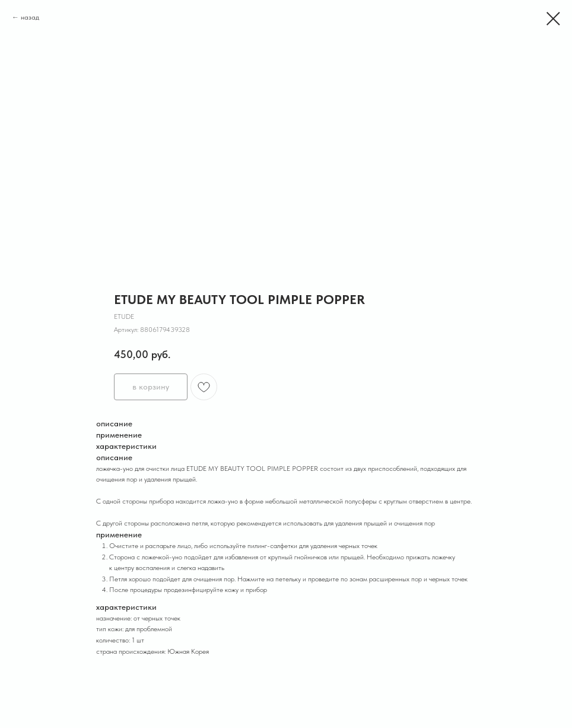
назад (30, 17)
